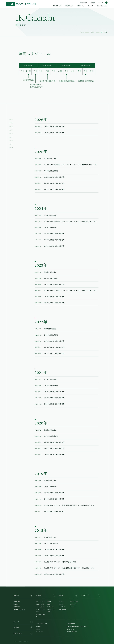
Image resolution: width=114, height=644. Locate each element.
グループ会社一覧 (40, 607)
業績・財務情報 (62, 610)
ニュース (23, 622)
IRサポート (73, 607)
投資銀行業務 (17, 601)
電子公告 (38, 629)
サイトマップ (39, 632)
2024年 (11, 126)
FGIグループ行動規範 (41, 615)
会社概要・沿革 (40, 604)
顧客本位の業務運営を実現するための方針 (77, 626)
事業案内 (23, 595)
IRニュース (61, 601)
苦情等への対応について (73, 629)
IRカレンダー (73, 604)
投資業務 (16, 604)
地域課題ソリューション (19, 610)
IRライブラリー (62, 607)
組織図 (49, 604)
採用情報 (93, 3)
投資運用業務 (17, 607)
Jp (99, 3)
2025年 (11, 123)
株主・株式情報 (74, 601)
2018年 (11, 148)
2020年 (11, 140)
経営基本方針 (50, 607)
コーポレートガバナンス (40, 611)
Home (82, 32)
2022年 (11, 133)
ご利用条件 (39, 626)
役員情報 (49, 601)
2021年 (11, 137)
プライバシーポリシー (41, 623)
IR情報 (92, 32)
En (102, 3)
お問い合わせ (83, 3)
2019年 (11, 144)
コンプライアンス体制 (51, 611)
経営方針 (61, 604)
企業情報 (46, 595)
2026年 (11, 119)
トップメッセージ (40, 601)
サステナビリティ (91, 595)
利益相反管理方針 (71, 623)
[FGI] (21, 4)
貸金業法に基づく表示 (72, 632)
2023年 (11, 130)
